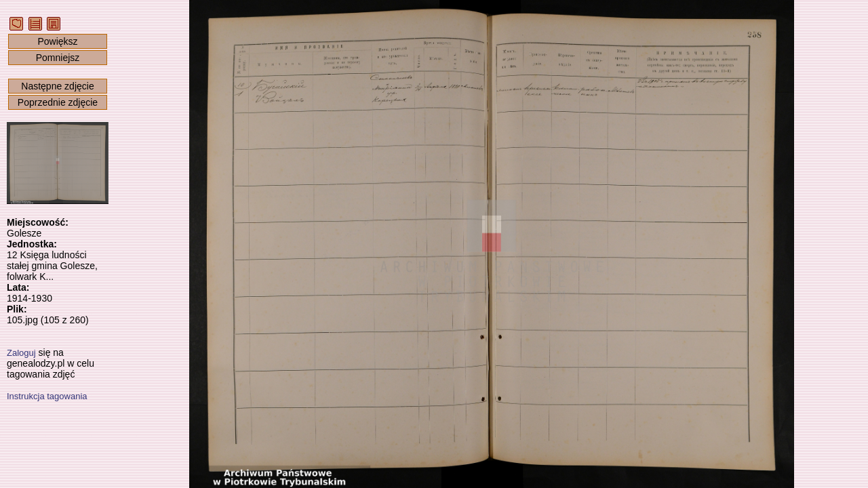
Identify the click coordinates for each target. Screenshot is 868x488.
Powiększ (57, 41)
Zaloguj (21, 353)
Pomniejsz (58, 58)
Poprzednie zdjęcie (58, 102)
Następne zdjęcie (57, 86)
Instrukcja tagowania (47, 396)
